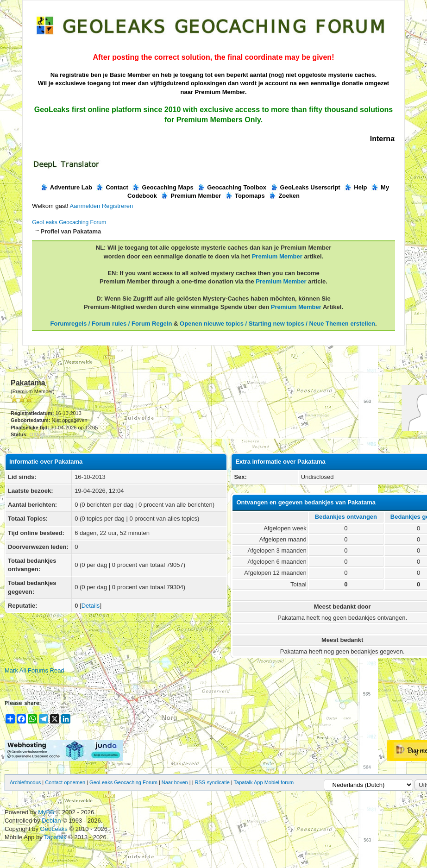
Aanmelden (85, 206)
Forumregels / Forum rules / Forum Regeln (111, 324)
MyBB (46, 812)
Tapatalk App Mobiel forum (264, 782)
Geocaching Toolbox (232, 187)
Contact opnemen (65, 782)
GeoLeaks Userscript (305, 187)
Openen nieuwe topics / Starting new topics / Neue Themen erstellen (277, 324)
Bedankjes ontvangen (346, 517)
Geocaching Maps (163, 187)
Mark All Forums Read (35, 670)
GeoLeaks (55, 829)
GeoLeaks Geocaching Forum (69, 222)
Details (91, 606)
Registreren (117, 206)
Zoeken (284, 196)
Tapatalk (56, 837)
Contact (112, 187)
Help (355, 187)
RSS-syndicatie (212, 782)
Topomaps (245, 196)
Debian (52, 821)
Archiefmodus (25, 782)
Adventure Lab (66, 187)
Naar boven (175, 782)
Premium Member (191, 196)
